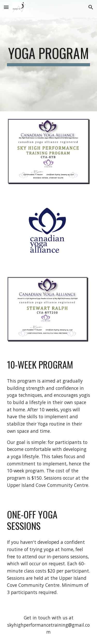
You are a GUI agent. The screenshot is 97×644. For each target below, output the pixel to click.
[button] (6, 7)
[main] (49, 56)
